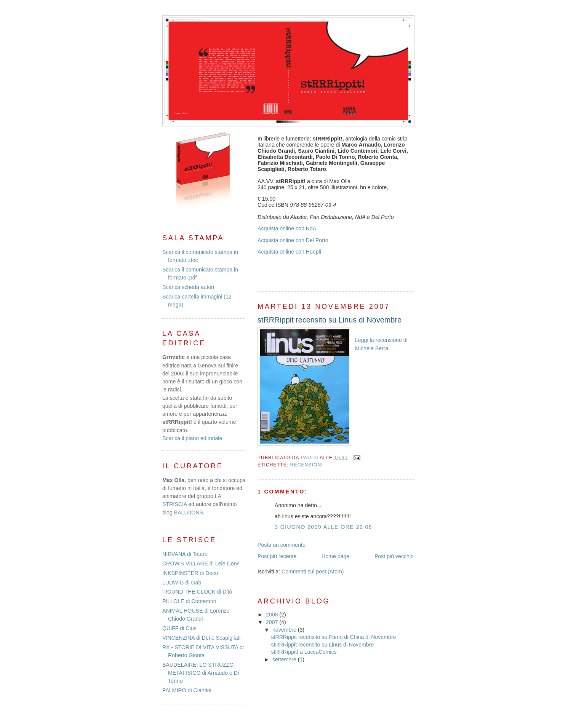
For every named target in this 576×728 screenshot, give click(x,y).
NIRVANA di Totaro (185, 554)
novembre (285, 630)
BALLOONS (189, 512)
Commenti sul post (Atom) (313, 572)
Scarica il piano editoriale (192, 438)
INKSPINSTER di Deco (190, 573)
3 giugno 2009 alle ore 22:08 (323, 527)
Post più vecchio (394, 556)
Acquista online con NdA (287, 228)
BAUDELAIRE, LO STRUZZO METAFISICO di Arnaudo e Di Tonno (201, 673)
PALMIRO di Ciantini (187, 690)
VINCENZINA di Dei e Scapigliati (201, 638)
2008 (273, 615)
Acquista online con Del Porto (293, 240)
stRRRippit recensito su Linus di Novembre (322, 645)
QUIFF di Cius (179, 628)
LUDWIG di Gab (182, 583)
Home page (335, 556)
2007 (273, 622)
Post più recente (277, 556)
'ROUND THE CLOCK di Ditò (197, 592)
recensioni (307, 465)
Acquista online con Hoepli (289, 252)
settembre (285, 659)
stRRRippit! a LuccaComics (304, 652)
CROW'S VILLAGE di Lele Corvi (201, 564)
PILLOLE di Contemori (189, 601)
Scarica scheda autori (188, 287)
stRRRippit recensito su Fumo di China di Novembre (333, 637)
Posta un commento (282, 545)
